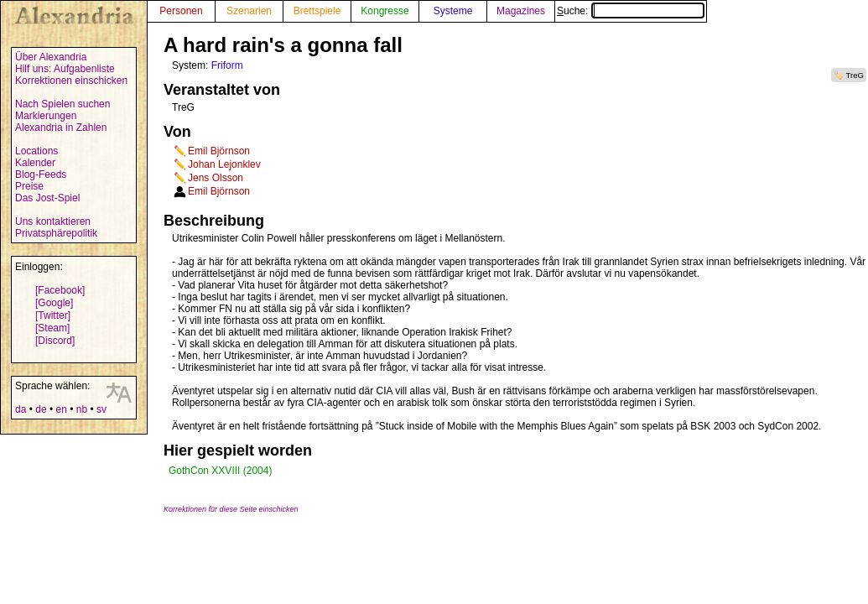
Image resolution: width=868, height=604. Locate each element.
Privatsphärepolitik (56, 233)
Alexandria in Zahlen (61, 128)
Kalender (35, 163)
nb (82, 409)
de (41, 409)
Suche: (631, 11)
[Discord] (55, 341)
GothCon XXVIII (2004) (220, 471)
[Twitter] (53, 315)
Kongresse (385, 11)
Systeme (453, 11)
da (21, 409)
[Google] (54, 303)
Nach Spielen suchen (62, 104)
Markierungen (46, 116)
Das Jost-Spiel (47, 198)
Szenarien (249, 11)
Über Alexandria (51, 57)
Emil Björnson (219, 151)
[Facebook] (60, 290)
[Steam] (52, 328)
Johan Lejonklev (224, 164)
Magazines (521, 11)
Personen (181, 11)
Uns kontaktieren (53, 221)
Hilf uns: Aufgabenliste (65, 69)
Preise (29, 186)
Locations (36, 151)
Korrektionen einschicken (71, 81)
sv (101, 409)
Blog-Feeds (41, 174)
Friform (227, 65)
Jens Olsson (216, 178)
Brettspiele (317, 11)
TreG (855, 75)
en (61, 409)
